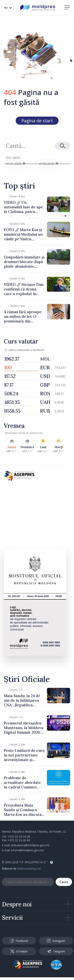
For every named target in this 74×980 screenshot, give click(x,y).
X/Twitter (19, 951)
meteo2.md (36, 433)
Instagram (56, 941)
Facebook (19, 941)
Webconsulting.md (29, 869)
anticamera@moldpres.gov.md (30, 845)
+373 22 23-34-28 (19, 837)
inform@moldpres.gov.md (27, 850)
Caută (64, 882)
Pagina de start (37, 121)
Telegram (56, 951)
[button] (62, 216)
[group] (37, 204)
